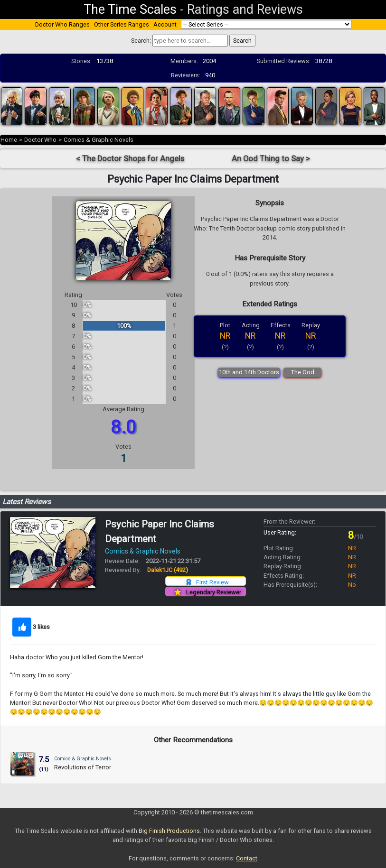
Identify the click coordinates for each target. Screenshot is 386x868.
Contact (247, 858)
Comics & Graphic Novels (99, 140)
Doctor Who (40, 140)
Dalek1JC (168, 570)
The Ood (303, 372)
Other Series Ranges (122, 24)
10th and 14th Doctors (249, 372)
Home (9, 140)
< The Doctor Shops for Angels (130, 159)
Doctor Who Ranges (62, 24)
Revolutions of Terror (83, 767)
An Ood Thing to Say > (271, 159)
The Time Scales (130, 9)
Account (165, 24)
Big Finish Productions (169, 831)
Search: (141, 41)
